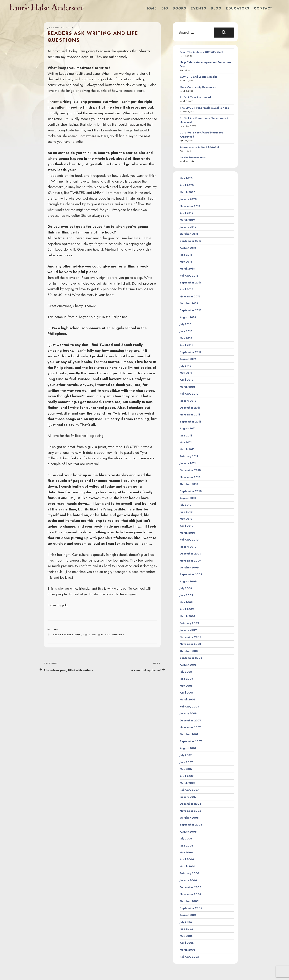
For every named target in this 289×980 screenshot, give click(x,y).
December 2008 (190, 637)
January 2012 (188, 401)
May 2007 (186, 769)
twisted (89, 635)
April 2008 (187, 693)
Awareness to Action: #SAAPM (199, 147)
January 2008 (188, 713)
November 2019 (190, 206)
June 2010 (186, 512)
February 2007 (189, 790)
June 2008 (186, 679)
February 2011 (189, 456)
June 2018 (186, 255)
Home (151, 8)
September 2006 (191, 825)
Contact (263, 8)
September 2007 (191, 741)
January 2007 (188, 797)
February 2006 (189, 873)
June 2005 (186, 929)
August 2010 (188, 498)
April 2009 (187, 609)
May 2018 (186, 262)
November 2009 (190, 561)
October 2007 (189, 734)
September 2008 (191, 658)
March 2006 (188, 866)
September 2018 (191, 241)
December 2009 (191, 554)
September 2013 (191, 310)
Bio (165, 8)
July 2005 (186, 922)
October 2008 (189, 651)
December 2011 (190, 408)
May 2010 (186, 519)
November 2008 (190, 644)
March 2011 (187, 449)
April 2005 (187, 943)
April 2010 (187, 526)
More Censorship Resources (198, 87)
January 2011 (188, 463)
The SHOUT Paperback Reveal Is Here (204, 108)
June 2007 (186, 762)
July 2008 (186, 672)
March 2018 (187, 269)
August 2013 (188, 317)
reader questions (67, 635)
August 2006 (188, 832)
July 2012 (186, 366)
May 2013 (186, 338)
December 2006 (191, 804)
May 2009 (186, 602)
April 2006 (187, 859)
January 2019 (188, 227)
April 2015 (186, 289)
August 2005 (188, 915)
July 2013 (186, 324)
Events (199, 8)
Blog (216, 8)
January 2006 (188, 880)
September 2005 (191, 908)
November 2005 (190, 894)
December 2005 (190, 887)
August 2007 (188, 748)
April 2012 (186, 380)
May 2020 (186, 178)
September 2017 (191, 283)
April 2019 (187, 213)
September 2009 (191, 574)
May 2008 (186, 686)
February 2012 (189, 394)
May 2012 (186, 373)
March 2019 (187, 220)
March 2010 (187, 533)
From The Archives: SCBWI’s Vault (202, 52)
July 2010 (186, 505)
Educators (238, 8)
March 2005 (188, 950)
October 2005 (189, 901)
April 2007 (187, 776)
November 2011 (190, 415)
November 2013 (190, 296)
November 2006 (190, 811)
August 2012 (188, 359)
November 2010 (190, 477)
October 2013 (189, 303)
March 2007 (187, 783)
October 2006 (189, 818)
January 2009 (188, 630)
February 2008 (189, 707)
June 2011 (186, 436)
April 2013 (186, 345)
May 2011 (186, 442)
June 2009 (186, 595)
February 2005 (189, 957)
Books (180, 8)
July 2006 (186, 839)
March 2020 (188, 192)
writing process (111, 635)
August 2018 (188, 248)
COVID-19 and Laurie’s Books (198, 77)
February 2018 (189, 276)
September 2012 (191, 352)
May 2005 (186, 936)
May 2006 (186, 852)
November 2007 (190, 727)
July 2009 (186, 588)
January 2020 (188, 199)
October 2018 (189, 234)
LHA (55, 629)
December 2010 (190, 470)
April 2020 (187, 185)
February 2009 (189, 623)
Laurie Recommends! (193, 157)
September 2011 (190, 422)
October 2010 (189, 484)
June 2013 (186, 331)
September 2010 (191, 491)
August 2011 (188, 428)
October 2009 (189, 568)
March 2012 (187, 387)
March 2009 (188, 616)
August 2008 (188, 665)
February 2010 (189, 540)
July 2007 (186, 755)
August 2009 (188, 581)
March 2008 (188, 699)
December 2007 (190, 721)
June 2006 (186, 846)
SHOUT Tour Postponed (195, 97)
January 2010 (188, 547)
